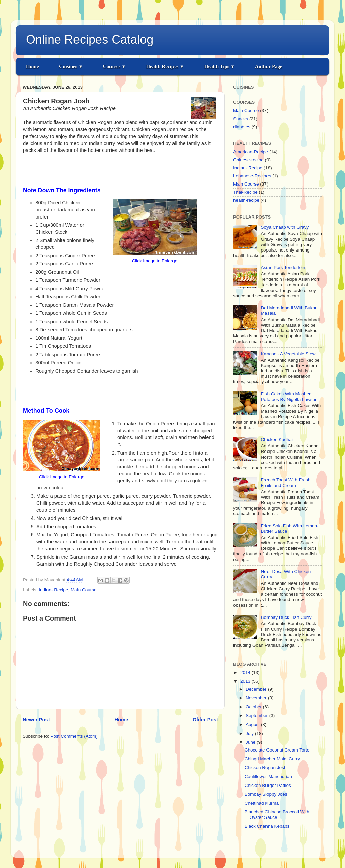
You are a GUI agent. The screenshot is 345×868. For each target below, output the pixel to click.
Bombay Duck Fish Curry (286, 617)
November (257, 698)
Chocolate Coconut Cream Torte (277, 750)
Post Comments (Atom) (74, 736)
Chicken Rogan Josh (266, 767)
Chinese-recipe (248, 160)
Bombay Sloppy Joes (266, 794)
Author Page (269, 66)
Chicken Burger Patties (268, 785)
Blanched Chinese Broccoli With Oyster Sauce (277, 815)
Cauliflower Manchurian (268, 777)
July (250, 733)
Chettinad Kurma (262, 803)
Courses (115, 66)
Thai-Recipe (245, 192)
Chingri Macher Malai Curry (272, 759)
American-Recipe (251, 152)
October (254, 707)
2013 (246, 681)
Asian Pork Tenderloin (283, 268)
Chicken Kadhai (277, 440)
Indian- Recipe (53, 590)
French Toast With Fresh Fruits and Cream (286, 483)
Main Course (84, 590)
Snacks (241, 119)
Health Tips (219, 66)
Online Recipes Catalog (90, 40)
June (251, 742)
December (257, 689)
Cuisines (71, 66)
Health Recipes (165, 66)
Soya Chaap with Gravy (285, 227)
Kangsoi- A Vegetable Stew (288, 354)
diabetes (242, 127)
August (253, 724)
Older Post (205, 720)
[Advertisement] (120, 169)
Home (32, 66)
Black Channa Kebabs (267, 826)
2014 (246, 673)
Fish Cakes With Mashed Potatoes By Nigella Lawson (289, 396)
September (257, 716)
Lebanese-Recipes (252, 176)
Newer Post (36, 720)
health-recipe (246, 200)
